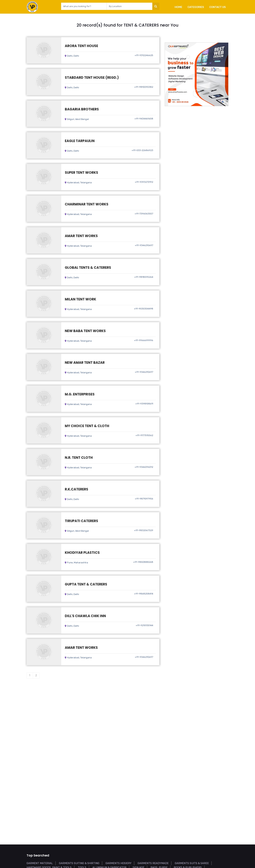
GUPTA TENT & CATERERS (86, 584)
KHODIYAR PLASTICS (82, 553)
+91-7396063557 (144, 214)
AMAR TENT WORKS (81, 236)
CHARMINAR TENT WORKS (87, 204)
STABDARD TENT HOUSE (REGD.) (92, 78)
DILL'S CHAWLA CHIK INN (85, 616)
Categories (196, 7)
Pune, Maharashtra (76, 563)
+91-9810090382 (144, 87)
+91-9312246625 (144, 55)
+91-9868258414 (144, 594)
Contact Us (218, 7)
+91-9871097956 (144, 499)
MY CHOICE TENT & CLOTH (87, 426)
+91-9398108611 (144, 404)
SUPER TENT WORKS (81, 173)
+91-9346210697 (144, 245)
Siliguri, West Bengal (77, 119)
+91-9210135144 (144, 625)
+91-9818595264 (144, 277)
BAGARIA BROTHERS (82, 109)
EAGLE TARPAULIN (80, 141)
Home (178, 7)
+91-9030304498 (144, 309)
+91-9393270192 (144, 182)
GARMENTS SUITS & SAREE (192, 863)
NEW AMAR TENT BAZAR (85, 363)
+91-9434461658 (144, 119)
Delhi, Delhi (72, 56)
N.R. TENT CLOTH (79, 458)
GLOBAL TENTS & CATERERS (88, 268)
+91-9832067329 (144, 530)
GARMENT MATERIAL (40, 863)
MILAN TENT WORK (80, 299)
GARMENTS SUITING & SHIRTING (79, 863)
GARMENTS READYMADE (153, 863)
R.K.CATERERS (76, 489)
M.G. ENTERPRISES (80, 394)
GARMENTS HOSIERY (118, 863)
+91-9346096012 (144, 467)
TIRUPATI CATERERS (81, 521)
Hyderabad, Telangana (78, 182)
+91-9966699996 (144, 340)
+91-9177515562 (144, 435)
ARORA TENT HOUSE (81, 46)
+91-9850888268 (143, 562)
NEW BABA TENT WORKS (85, 331)
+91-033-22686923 (142, 150)
